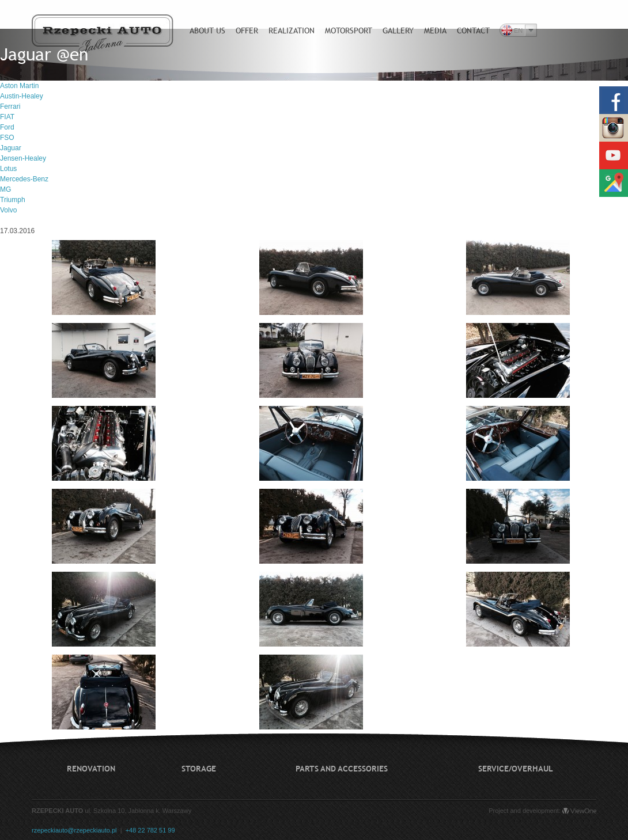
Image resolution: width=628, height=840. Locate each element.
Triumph (13, 200)
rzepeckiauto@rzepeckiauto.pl (74, 830)
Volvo (8, 210)
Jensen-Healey (23, 158)
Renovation (91, 769)
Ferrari (10, 107)
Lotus (8, 169)
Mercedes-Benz (24, 179)
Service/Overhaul (516, 769)
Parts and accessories (342, 769)
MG (5, 189)
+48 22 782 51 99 (150, 830)
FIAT (7, 117)
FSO (7, 138)
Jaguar (11, 148)
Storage (199, 769)
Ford (7, 127)
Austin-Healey (22, 96)
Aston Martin (19, 86)
